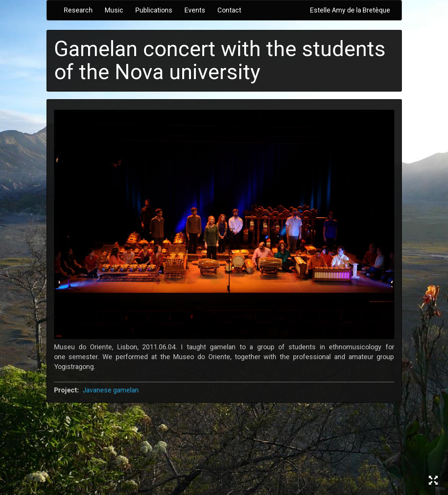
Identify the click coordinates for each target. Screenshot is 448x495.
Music (114, 10)
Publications (154, 10)
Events (195, 10)
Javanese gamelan (111, 390)
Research (78, 10)
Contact (229, 10)
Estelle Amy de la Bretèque (350, 10)
